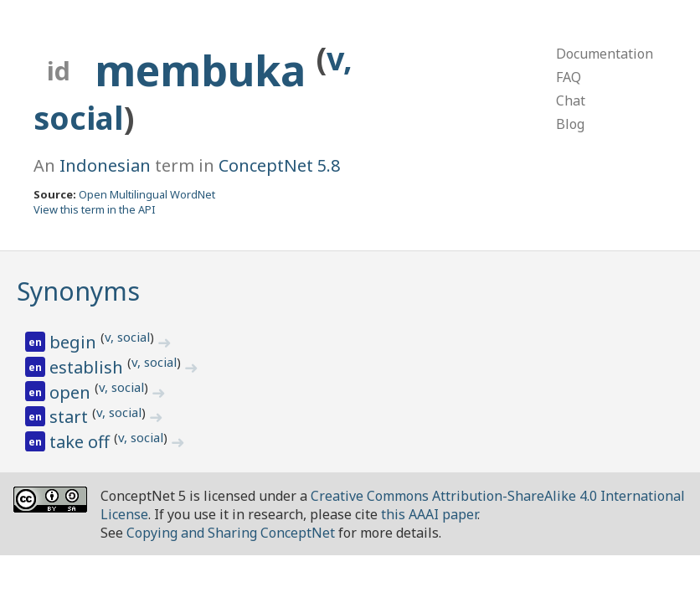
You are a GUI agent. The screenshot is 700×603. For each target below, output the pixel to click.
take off (82, 442)
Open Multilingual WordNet (147, 194)
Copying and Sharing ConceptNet (231, 533)
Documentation (605, 54)
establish (88, 367)
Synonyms (78, 291)
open (72, 392)
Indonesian (105, 165)
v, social (127, 337)
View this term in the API (95, 209)
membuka (206, 70)
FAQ (569, 77)
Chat (571, 100)
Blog (570, 124)
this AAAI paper (429, 514)
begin (75, 342)
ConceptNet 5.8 (279, 165)
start (71, 417)
